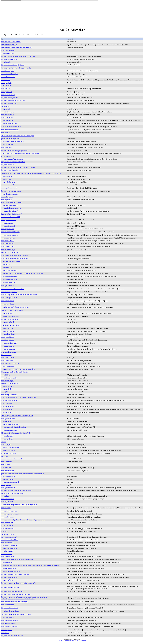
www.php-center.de (8, 479)
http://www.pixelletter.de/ (10, 170)
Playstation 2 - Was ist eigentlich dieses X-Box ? (17, 433)
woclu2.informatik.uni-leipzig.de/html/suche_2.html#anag (20, 153)
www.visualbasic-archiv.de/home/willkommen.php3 (18, 369)
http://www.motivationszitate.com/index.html (16, 594)
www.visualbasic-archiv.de (10, 364)
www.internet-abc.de (8, 282)
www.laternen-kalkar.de (9, 400)
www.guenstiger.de (8, 337)
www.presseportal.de (8, 349)
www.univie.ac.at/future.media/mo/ (13, 289)
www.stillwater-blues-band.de (11, 42)
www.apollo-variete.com (9, 511)
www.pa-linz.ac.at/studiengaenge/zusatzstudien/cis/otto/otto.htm (22, 273)
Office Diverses (6, 355)
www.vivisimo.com (8, 499)
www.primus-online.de (9, 220)
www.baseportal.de (7, 557)
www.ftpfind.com (7, 502)
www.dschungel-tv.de (8, 334)
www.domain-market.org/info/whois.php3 (15, 602)
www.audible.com (7, 223)
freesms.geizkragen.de (9, 352)
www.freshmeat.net (8, 471)
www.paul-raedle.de (8, 286)
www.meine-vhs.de (8, 304)
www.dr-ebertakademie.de (10, 270)
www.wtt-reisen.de (7, 528)
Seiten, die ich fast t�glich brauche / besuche (16, 68)
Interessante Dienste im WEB (11, 217)
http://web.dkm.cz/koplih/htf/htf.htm (13, 162)
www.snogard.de (7, 630)
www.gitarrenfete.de (8, 51)
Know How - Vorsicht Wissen (11, 261)
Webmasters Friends (8, 534)
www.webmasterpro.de (9, 568)
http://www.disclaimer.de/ (10, 577)
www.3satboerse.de (8, 112)
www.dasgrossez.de (8, 346)
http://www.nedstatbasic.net (10, 587)
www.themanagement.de (9, 292)
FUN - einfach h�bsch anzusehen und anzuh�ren (18, 136)
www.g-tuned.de (7, 403)
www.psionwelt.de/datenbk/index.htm (14, 427)
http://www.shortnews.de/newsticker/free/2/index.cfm (19, 583)
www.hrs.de (5, 633)
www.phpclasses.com (8, 488)
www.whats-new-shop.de (9, 621)
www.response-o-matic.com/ (11, 571)
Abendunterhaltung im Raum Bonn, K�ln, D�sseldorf (19, 505)
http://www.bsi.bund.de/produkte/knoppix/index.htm (18, 56)
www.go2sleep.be (7, 144)
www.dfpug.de (6, 445)
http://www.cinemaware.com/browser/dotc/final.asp (18, 167)
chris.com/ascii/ (6, 156)
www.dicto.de (6, 264)
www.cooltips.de (7, 554)
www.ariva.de (6, 133)
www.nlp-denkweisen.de (9, 188)
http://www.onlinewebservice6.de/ (12, 592)
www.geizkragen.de (8, 331)
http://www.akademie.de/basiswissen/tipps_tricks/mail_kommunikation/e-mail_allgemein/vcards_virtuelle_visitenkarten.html (25, 598)
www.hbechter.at (7, 176)
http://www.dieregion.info (10, 98)
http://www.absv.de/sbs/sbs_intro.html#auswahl (17, 48)
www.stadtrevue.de (7, 517)
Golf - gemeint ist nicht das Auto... (12, 202)
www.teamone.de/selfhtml (10, 540)
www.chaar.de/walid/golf (9, 211)
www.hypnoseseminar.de (9, 279)
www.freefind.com (7, 562)
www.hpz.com (6, 179)
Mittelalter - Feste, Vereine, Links (12, 310)
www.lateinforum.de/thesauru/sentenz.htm (15, 307)
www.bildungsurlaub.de (9, 298)
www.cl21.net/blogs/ (8, 250)
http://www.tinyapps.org (9, 45)
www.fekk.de (6, 375)
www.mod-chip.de (7, 439)
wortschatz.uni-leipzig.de (9, 74)
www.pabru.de (6, 412)
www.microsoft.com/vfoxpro (11, 447)
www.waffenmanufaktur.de (10, 316)
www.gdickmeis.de (8, 386)
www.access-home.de (8, 361)
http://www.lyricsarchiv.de (10, 319)
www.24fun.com (7, 462)
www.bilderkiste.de (8, 247)
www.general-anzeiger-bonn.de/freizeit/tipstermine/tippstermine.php (23, 520)
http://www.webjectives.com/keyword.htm (15, 574)
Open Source (6, 464)
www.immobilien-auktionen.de (11, 126)
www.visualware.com (8, 238)
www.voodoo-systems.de (9, 627)
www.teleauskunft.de (8, 77)
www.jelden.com (7, 392)
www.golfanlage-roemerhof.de (11, 208)
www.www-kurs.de (8, 301)
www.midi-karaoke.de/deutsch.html (13, 141)
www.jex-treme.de (7, 551)
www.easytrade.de (7, 120)
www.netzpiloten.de (8, 241)
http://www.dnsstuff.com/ (10, 608)
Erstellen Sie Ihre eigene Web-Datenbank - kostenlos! (72, 641)
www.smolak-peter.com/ (9, 430)
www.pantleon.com (8, 406)
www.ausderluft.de (7, 244)
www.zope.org (6, 467)
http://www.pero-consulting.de (11, 191)
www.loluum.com (7, 409)
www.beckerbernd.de (8, 182)
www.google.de (6, 83)
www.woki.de (6, 89)
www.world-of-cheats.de (9, 343)
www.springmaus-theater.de (10, 514)
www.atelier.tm (6, 421)
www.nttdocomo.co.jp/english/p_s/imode (15, 255)
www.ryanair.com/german (10, 235)
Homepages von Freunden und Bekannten (15, 372)
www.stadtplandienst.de (9, 545)
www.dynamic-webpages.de (10, 482)
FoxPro (4, 442)
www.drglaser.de (7, 200)
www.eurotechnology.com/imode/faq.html (15, 258)
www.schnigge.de (7, 118)
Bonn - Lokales (6, 86)
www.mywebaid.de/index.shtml (12, 459)
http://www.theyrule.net (9, 103)
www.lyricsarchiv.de (8, 53)
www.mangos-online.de (9, 395)
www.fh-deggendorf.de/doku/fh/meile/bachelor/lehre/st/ (19, 295)
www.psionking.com (8, 419)
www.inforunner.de (8, 605)
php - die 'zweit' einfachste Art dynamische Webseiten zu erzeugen (23, 474)
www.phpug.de (6, 485)
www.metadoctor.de (8, 543)
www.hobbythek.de (8, 340)
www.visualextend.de (8, 450)
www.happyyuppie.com (9, 123)
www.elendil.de (6, 389)
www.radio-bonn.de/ (8, 95)
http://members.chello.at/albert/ (11, 214)
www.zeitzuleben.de (8, 185)
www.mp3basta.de (7, 436)
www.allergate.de (7, 197)
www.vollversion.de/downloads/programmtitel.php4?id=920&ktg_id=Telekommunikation (30, 565)
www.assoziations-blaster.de (10, 232)
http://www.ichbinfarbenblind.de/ (12, 636)
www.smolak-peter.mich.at (10, 424)
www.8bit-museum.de (8, 624)
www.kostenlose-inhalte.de (10, 611)
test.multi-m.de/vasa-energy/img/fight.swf (15, 151)
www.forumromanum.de (9, 548)
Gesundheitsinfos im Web (10, 194)
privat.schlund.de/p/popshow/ (11, 139)
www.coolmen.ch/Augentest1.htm (12, 159)
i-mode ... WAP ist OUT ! (10, 253)
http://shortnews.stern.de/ (9, 59)
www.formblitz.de (7, 328)
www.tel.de (5, 496)
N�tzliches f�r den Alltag (10, 325)
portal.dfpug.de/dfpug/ (9, 453)
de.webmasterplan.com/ (9, 537)
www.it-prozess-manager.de (10, 276)
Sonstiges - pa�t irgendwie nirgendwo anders (16, 614)
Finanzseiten (5, 106)
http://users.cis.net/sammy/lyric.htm (13, 65)
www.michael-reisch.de (9, 378)
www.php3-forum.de (8, 476)
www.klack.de (6, 62)
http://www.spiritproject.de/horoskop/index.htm (17, 490)
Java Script (5, 456)
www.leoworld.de (7, 267)
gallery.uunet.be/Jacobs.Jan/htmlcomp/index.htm (17, 559)
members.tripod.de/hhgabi (10, 384)
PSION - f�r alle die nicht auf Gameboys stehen (17, 416)
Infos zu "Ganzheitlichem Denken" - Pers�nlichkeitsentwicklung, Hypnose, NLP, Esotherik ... (32, 173)
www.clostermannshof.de (9, 205)
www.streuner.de (7, 313)
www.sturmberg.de (7, 381)
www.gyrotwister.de (8, 617)
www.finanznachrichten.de (10, 130)
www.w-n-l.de (6, 508)
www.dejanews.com (8, 229)
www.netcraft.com (7, 580)
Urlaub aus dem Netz (8, 525)
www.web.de (6, 80)
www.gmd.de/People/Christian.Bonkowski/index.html (19, 397)
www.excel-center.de (8, 358)
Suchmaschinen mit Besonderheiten (13, 493)
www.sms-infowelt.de (8, 226)
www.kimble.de (6, 148)
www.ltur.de (5, 531)
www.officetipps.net (8, 366)
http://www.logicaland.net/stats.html (13, 100)
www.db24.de (6, 109)
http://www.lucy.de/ (8, 165)
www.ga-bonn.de (7, 92)
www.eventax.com (7, 523)
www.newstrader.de (8, 115)
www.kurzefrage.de (8, 71)
